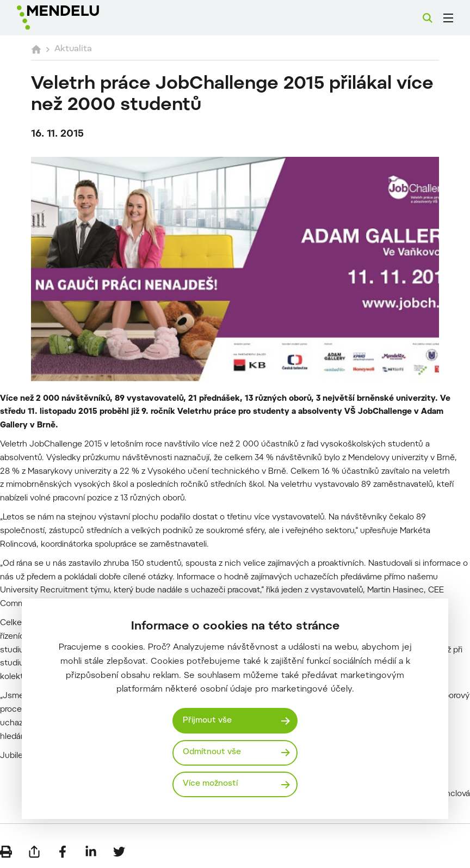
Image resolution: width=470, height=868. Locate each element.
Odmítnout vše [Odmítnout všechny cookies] (212, 752)
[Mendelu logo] (75, 18)
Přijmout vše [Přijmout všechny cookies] (207, 721)
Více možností (210, 784)
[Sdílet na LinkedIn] (91, 852)
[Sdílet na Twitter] (119, 852)
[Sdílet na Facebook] (63, 852)
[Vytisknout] (6, 852)
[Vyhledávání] (428, 18)
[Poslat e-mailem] (34, 852)
